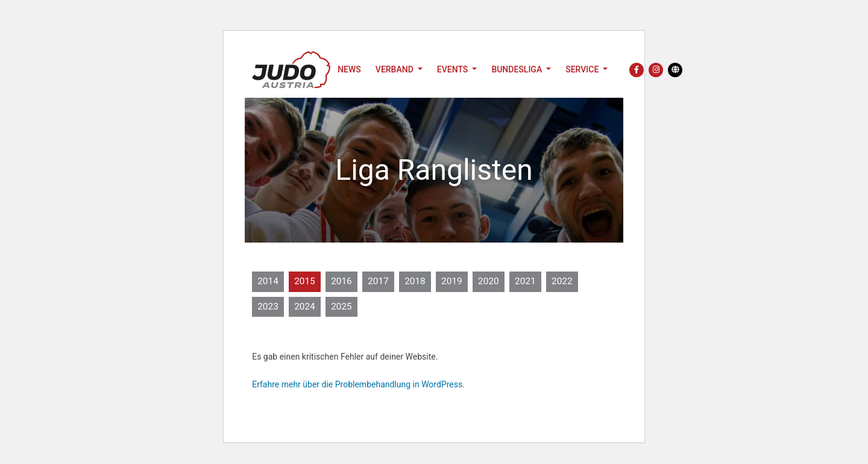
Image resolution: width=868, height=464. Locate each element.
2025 (341, 307)
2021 (525, 281)
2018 (415, 281)
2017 (378, 281)
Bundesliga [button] (517, 69)
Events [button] (454, 69)
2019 (452, 281)
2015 (305, 281)
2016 (341, 281)
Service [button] (583, 69)
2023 (268, 307)
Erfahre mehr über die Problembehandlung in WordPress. (358, 384)
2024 (305, 307)
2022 (562, 281)
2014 (268, 281)
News (349, 69)
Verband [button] (395, 69)
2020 (489, 281)
